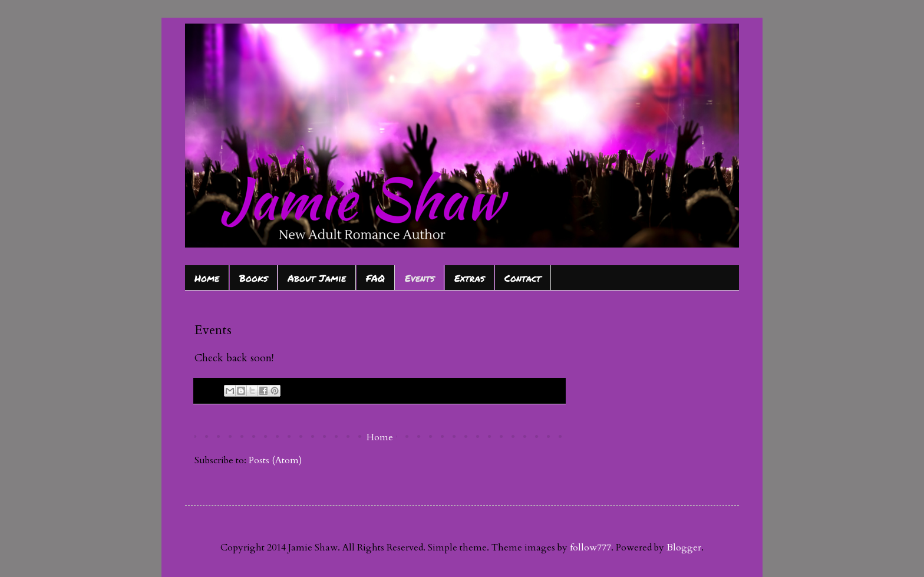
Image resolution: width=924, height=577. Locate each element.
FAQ (375, 278)
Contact (523, 278)
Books (253, 278)
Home (207, 278)
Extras (469, 278)
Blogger (684, 548)
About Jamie (317, 278)
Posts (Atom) (275, 460)
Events (420, 278)
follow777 (590, 548)
